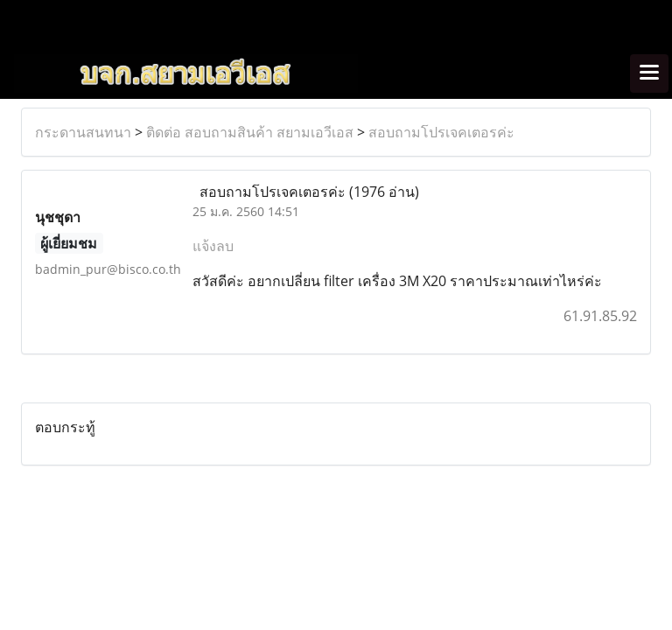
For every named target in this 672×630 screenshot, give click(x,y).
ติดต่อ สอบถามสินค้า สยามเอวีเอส (250, 132)
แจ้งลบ (213, 246)
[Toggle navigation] (649, 73)
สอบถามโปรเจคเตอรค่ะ (441, 132)
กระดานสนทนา (83, 132)
